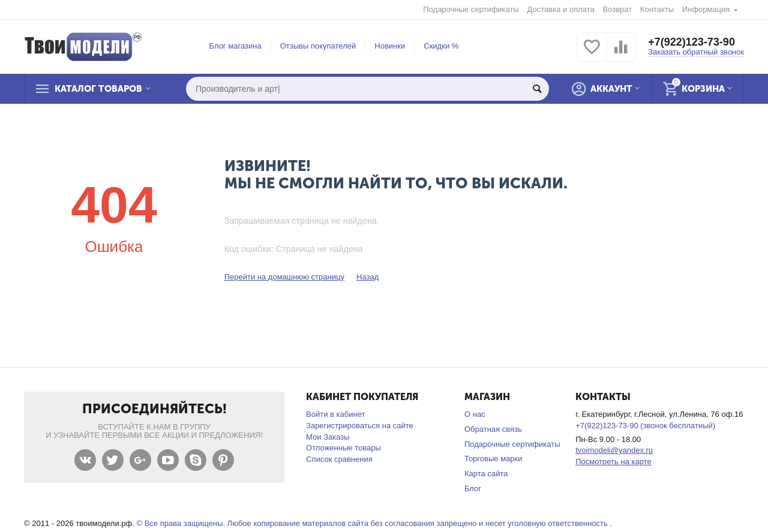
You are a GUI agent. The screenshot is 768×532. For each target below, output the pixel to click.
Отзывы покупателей (318, 46)
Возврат (617, 9)
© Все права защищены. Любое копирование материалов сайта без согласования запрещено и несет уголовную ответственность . (374, 523)
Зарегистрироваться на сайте (360, 426)
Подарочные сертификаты (471, 9)
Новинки (390, 46)
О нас (475, 414)
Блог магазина (235, 46)
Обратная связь (493, 429)
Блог (473, 489)
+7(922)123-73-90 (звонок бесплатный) (645, 426)
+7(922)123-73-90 (691, 42)
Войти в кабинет (335, 414)
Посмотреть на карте (613, 462)
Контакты (657, 9)
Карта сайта (486, 474)
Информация (706, 9)
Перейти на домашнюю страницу (284, 277)
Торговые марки (493, 459)
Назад (367, 277)
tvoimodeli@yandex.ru (614, 450)
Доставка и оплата (561, 9)
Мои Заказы (328, 437)
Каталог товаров (98, 89)
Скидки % (441, 46)
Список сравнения (339, 459)
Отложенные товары (343, 448)
